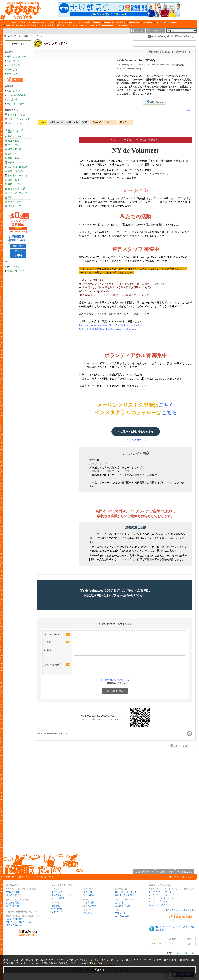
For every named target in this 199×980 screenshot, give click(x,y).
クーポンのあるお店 (16, 95)
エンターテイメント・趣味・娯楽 (19, 131)
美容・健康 (13, 158)
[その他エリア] (125, 25)
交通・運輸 (13, 141)
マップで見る (13, 65)
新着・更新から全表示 (18, 56)
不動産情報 (89, 903)
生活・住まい (15, 145)
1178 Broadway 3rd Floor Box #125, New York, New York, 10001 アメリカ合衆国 (150, 65)
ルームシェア (90, 906)
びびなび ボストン (158, 901)
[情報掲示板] (108, 22)
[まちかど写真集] (46, 25)
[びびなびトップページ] (21, 10)
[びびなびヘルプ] (93, 25)
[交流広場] (32, 25)
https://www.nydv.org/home (128, 69)
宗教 (10, 197)
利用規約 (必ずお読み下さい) (115, 680)
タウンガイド (18, 44)
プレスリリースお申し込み (19, 922)
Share (189, 110)
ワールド (8, 36)
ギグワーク (57, 912)
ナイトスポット (16, 202)
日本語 (157, 939)
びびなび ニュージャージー (163, 895)
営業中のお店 (13, 91)
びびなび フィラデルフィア (163, 898)
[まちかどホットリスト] (65, 22)
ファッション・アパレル (19, 124)
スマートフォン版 (185, 953)
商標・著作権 (25, 877)
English (173, 939)
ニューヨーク (36, 36)
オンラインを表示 (15, 104)
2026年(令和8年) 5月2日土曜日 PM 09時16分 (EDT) (174, 36)
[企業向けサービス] (108, 25)
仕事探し (56, 906)
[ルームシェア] (161, 22)
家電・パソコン (16, 171)
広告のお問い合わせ (16, 919)
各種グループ (15, 206)
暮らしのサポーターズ (126, 892)
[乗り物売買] (133, 22)
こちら (167, 405)
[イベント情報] (83, 22)
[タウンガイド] (47, 22)
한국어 (173, 944)
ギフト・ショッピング (19, 119)
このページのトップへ (183, 877)
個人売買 (88, 892)
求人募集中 (12, 100)
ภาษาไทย (157, 944)
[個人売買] (121, 22)
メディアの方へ (13, 925)
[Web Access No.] (78, 25)
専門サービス (15, 184)
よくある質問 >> (136, 440)
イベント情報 (58, 898)
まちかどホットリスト (62, 895)
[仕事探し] (96, 22)
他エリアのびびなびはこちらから (181, 910)
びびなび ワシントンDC (161, 905)
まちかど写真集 (123, 906)
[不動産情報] (146, 22)
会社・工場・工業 (17, 189)
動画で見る (12, 74)
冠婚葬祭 (12, 154)
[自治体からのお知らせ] (28, 22)
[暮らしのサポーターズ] (15, 25)
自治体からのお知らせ (126, 895)
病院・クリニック (17, 162)
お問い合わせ (12, 906)
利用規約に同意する (116, 683)
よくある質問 (12, 903)
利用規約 (10, 877)
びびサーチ (120, 913)
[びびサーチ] (10, 22)
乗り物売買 (89, 895)
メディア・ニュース (18, 193)
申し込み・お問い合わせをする (136, 432)
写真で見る (12, 70)
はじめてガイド (13, 895)
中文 (188, 944)
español (188, 939)
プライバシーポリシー (47, 877)
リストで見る (13, 61)
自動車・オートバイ (18, 176)
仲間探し (88, 913)
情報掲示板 (57, 909)
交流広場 (119, 903)
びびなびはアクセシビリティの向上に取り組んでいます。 (175, 929)
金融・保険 (13, 180)
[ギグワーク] (61, 25)
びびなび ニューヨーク (160, 892)
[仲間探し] (174, 22)
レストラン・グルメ (18, 115)
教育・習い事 (15, 149)
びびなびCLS (12, 892)
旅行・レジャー (16, 136)
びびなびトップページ (18, 271)
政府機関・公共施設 (18, 167)
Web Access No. (123, 916)
